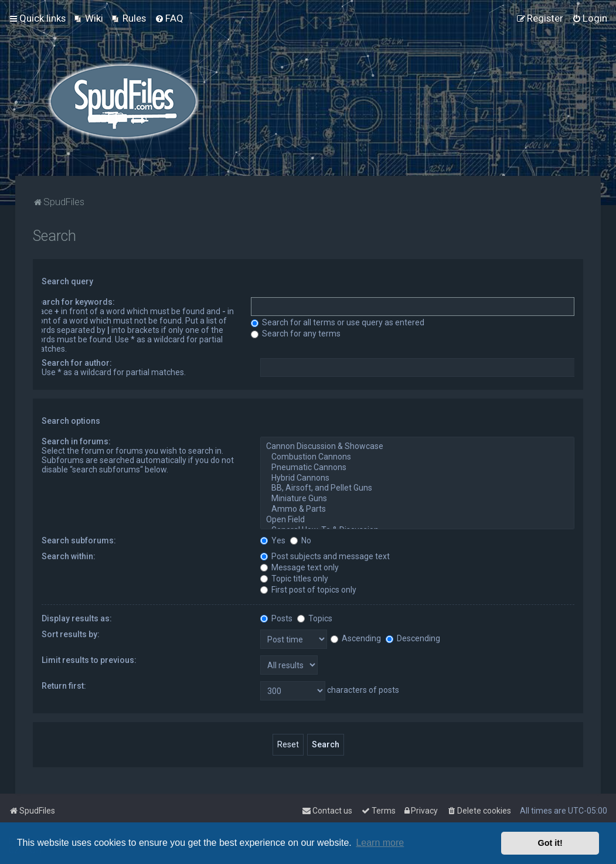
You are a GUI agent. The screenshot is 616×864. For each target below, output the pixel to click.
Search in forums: (76, 441)
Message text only (300, 567)
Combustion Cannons (417, 457)
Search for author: (77, 363)
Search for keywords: (74, 302)
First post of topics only (308, 590)
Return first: (64, 686)
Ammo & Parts (417, 509)
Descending (413, 638)
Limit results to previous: (89, 660)
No (301, 540)
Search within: (69, 556)
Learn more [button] (380, 843)
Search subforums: (79, 540)
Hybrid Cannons (417, 478)
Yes (273, 540)
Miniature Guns (417, 499)
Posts (276, 618)
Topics (315, 618)
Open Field (417, 520)
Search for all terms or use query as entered (338, 322)
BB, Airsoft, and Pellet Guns (417, 488)
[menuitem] (89, 18)
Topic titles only (294, 579)
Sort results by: (71, 634)
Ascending (356, 638)
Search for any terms (296, 334)
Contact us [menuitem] (327, 811)
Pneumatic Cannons (417, 468)
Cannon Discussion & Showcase (417, 447)
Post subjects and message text (325, 556)
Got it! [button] (550, 843)
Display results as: (77, 618)
